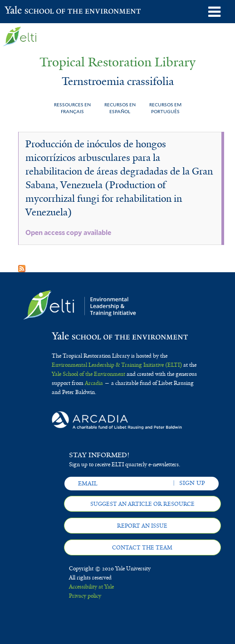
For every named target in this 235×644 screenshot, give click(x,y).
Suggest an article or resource (142, 504)
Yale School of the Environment (27, 11)
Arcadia (94, 383)
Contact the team (142, 548)
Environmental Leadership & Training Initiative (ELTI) (117, 365)
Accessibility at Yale (91, 587)
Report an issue (142, 526)
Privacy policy (85, 596)
